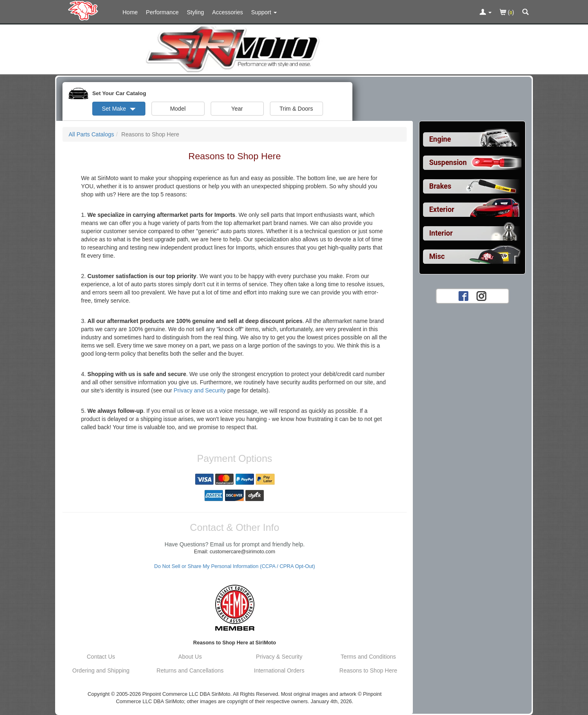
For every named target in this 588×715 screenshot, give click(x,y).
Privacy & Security (279, 657)
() (507, 13)
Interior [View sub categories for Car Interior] (441, 233)
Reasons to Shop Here (368, 670)
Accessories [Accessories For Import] (228, 12)
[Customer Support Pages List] (264, 12)
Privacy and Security (200, 390)
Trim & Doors (296, 109)
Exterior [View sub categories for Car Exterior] (442, 209)
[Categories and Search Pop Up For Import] (526, 13)
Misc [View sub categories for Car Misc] (437, 256)
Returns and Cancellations (190, 670)
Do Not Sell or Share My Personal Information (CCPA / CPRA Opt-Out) (235, 566)
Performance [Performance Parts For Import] (162, 12)
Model (178, 109)
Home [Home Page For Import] (130, 12)
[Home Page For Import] (85, 10)
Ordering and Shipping (101, 670)
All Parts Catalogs (91, 134)
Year (237, 109)
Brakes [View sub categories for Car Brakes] (440, 186)
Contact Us (101, 657)
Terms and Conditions (368, 657)
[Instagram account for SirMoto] (481, 296)
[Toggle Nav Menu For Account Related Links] (486, 13)
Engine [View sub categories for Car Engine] (440, 139)
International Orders (279, 670)
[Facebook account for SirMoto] (463, 296)
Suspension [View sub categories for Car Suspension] (448, 163)
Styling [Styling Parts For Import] (196, 12)
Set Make (118, 109)
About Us (190, 657)
